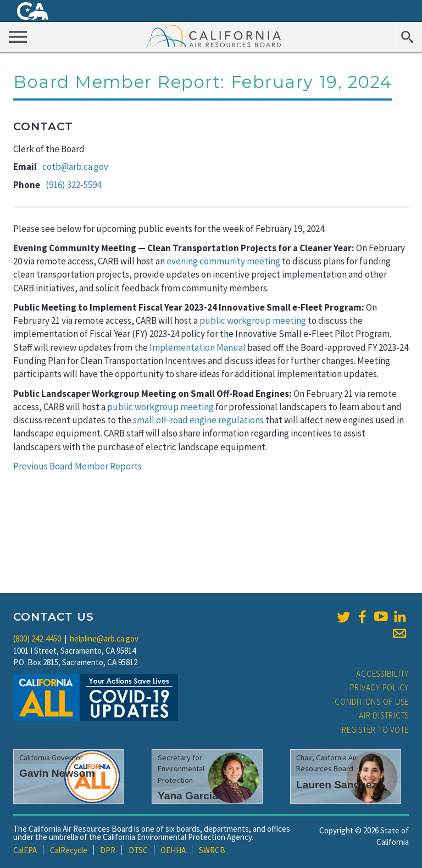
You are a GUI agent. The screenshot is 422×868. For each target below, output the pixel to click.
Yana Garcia (188, 796)
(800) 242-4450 (37, 638)
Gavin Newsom (57, 773)
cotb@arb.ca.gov (75, 167)
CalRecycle (69, 850)
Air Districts (384, 715)
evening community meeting (223, 261)
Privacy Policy (380, 687)
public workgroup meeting (253, 320)
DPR (108, 850)
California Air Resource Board (214, 36)
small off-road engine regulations (198, 420)
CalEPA (25, 850)
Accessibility (382, 674)
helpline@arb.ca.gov (104, 638)
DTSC (138, 850)
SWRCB (212, 850)
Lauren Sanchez (337, 785)
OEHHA (173, 850)
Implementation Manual (198, 347)
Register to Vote (375, 730)
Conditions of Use (372, 702)
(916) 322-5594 (73, 185)
